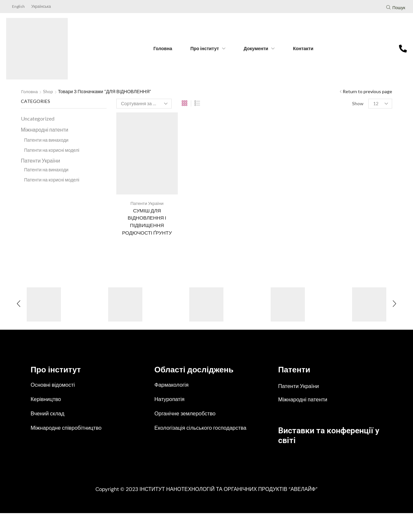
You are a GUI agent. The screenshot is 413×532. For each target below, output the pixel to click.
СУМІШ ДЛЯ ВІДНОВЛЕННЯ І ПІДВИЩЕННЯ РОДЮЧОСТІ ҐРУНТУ (147, 222)
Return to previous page (367, 91)
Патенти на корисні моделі (52, 150)
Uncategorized (38, 118)
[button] (396, 8)
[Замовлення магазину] (144, 104)
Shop (49, 91)
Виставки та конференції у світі (321, 436)
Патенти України (147, 203)
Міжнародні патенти (44, 129)
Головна (30, 91)
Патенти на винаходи (46, 140)
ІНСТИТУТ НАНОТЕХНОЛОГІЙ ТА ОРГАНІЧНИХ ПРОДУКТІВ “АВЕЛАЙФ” (228, 508)
